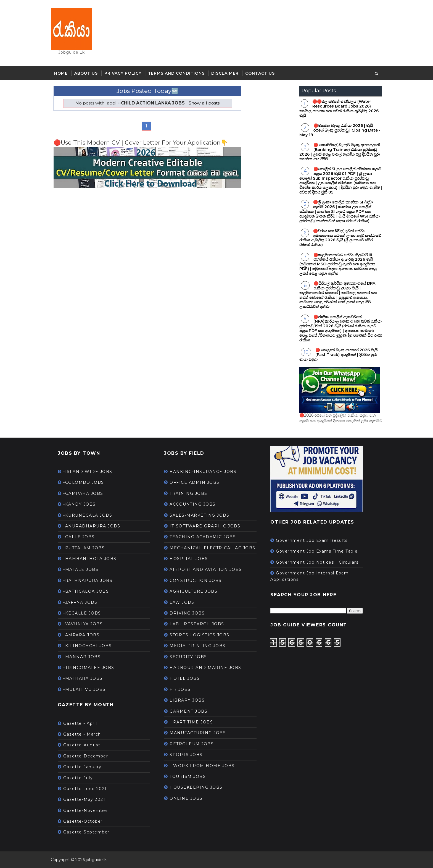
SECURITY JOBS (188, 657)
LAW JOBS (182, 602)
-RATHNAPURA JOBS (88, 581)
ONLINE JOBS (186, 798)
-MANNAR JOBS (82, 657)
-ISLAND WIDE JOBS (88, 472)
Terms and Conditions (176, 73)
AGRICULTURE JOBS (193, 591)
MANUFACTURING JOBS (198, 733)
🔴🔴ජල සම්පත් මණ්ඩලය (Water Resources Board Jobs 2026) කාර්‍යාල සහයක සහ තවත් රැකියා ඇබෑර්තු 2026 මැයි (339, 108)
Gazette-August (82, 745)
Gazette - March (82, 734)
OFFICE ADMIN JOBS (195, 482)
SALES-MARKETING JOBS (199, 515)
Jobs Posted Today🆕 (147, 91)
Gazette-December (86, 756)
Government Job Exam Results (312, 540)
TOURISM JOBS (188, 777)
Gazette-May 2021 (84, 799)
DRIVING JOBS (187, 613)
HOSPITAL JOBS (189, 559)
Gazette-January (82, 767)
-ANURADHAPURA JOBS (92, 526)
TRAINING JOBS (188, 493)
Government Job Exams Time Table (317, 551)
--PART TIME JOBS (191, 722)
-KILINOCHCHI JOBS (88, 646)
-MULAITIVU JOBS (85, 689)
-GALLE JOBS (79, 537)
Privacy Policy (123, 73)
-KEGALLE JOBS (82, 613)
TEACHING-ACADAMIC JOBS (203, 537)
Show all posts (204, 103)
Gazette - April (80, 723)
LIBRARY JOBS (187, 700)
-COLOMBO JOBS (84, 482)
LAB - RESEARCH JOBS (197, 624)
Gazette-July (78, 778)
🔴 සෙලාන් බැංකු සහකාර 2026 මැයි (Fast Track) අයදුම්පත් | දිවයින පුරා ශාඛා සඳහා (338, 355)
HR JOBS (180, 689)
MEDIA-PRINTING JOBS (198, 646)
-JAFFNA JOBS (80, 602)
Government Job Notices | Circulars (317, 562)
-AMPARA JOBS (81, 635)
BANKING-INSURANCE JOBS (203, 472)
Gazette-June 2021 (85, 789)
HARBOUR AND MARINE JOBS (205, 668)
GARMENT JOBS (188, 711)
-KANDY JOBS (80, 504)
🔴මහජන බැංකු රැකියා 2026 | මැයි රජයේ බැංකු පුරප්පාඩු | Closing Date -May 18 (340, 130)
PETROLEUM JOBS (192, 744)
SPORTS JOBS (186, 755)
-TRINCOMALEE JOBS (89, 668)
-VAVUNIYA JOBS (83, 624)
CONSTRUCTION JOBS (196, 581)
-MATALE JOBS (81, 569)
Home (61, 73)
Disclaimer (225, 73)
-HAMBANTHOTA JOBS (90, 559)
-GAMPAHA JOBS (83, 493)
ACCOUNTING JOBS (193, 504)
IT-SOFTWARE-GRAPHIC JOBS (205, 526)
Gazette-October (83, 821)
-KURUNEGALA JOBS (88, 515)
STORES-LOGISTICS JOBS (200, 635)
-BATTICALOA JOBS (86, 591)
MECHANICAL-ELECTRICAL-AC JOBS (212, 548)
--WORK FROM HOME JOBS (202, 766)
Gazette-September (86, 832)
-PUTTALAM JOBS (84, 548)
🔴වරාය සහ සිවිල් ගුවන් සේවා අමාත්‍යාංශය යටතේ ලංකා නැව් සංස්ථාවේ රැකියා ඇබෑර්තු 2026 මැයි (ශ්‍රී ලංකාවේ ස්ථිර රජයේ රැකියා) (340, 238)
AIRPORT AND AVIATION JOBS (206, 569)
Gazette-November (86, 811)
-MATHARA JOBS (83, 678)
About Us (86, 73)
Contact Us (260, 73)
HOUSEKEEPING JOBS (196, 787)
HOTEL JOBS (185, 678)
